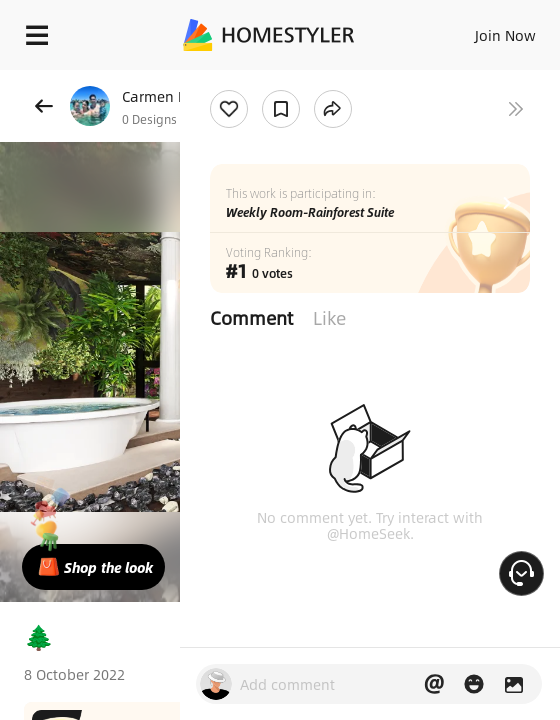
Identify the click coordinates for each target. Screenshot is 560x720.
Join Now (505, 35)
